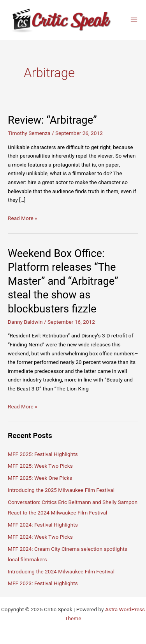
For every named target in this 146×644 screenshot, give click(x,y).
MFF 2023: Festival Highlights (43, 583)
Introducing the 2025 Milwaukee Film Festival (61, 490)
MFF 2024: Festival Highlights (43, 525)
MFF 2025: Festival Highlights (43, 454)
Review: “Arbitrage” (52, 120)
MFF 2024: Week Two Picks (40, 537)
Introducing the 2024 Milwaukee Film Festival (61, 571)
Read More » (23, 218)
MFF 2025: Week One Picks (40, 478)
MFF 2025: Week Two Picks (40, 466)
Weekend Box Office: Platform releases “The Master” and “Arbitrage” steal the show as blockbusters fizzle (63, 281)
